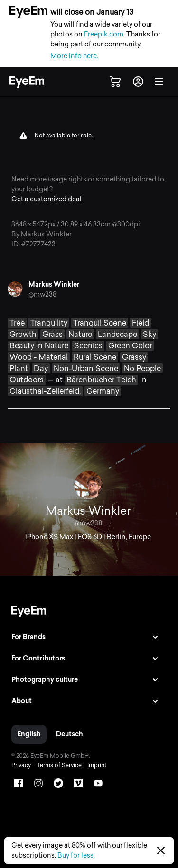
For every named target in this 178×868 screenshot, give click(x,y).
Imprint (97, 765)
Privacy (21, 765)
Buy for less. (76, 855)
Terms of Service (59, 765)
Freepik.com (104, 34)
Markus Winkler (54, 285)
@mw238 (42, 294)
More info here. (74, 56)
